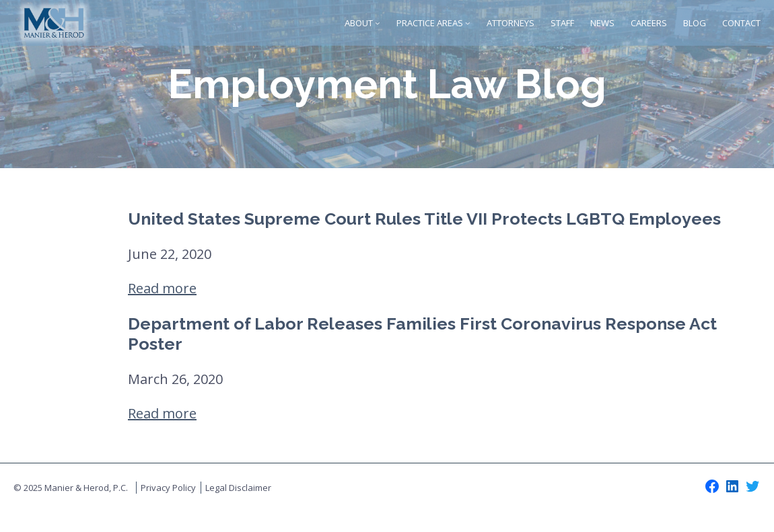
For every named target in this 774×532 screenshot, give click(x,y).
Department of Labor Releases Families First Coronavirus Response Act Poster (422, 334)
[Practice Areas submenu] (468, 23)
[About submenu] (378, 23)
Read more (162, 288)
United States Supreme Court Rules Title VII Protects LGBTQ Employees (424, 219)
